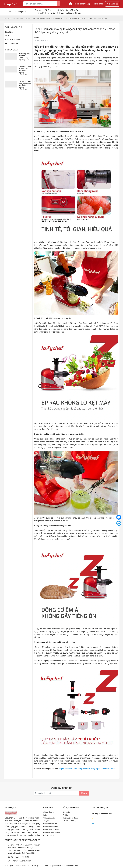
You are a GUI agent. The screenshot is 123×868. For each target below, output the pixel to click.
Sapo (76, 866)
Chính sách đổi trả (50, 824)
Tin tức (8, 36)
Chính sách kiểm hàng (52, 832)
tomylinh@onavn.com (22, 861)
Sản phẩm (9, 32)
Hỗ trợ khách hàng (82, 4)
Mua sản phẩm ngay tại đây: (74, 769)
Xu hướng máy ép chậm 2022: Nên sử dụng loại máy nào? (24, 57)
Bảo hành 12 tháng (43, 10)
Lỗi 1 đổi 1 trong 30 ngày (67, 10)
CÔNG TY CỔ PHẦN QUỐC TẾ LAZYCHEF (37, 866)
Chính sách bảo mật (51, 827)
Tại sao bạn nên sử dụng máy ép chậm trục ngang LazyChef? (25, 86)
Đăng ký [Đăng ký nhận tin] (84, 793)
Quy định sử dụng (50, 835)
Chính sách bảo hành (51, 830)
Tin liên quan (11, 50)
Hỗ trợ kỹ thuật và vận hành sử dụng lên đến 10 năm (59, 13)
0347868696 (24, 857)
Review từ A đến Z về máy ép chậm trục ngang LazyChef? (25, 71)
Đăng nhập (98, 4)
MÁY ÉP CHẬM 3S (12, 43)
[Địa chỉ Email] (62, 793)
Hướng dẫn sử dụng (12, 39)
